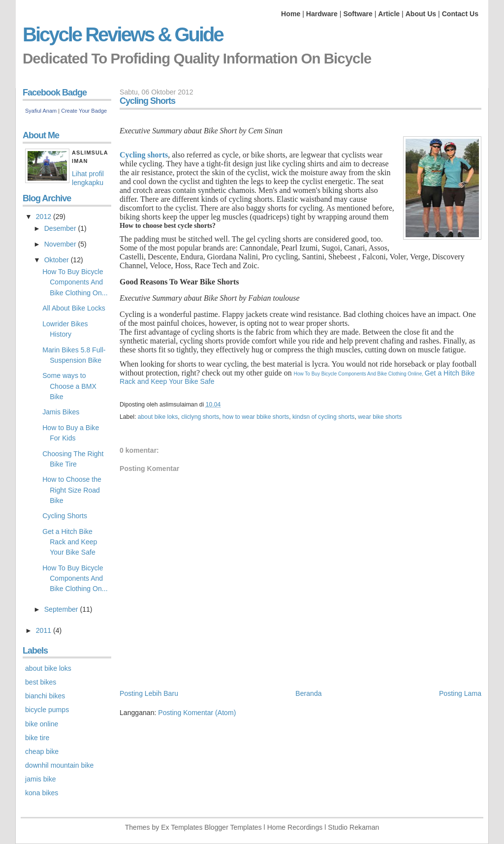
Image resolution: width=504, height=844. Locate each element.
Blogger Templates (233, 827)
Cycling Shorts (65, 516)
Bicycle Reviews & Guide (123, 34)
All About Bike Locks (74, 308)
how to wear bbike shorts (256, 417)
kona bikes (42, 793)
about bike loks (158, 417)
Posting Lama (460, 693)
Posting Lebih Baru (149, 693)
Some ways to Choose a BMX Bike (69, 386)
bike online (42, 724)
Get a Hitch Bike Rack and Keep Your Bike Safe (70, 542)
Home (291, 14)
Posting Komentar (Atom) (197, 713)
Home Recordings (295, 827)
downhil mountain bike (59, 765)
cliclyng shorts (200, 417)
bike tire (37, 738)
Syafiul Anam (41, 111)
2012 (45, 217)
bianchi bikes (45, 696)
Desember (61, 228)
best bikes (41, 682)
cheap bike (42, 751)
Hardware (322, 14)
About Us (421, 14)
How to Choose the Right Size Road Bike (72, 490)
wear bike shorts (380, 417)
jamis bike (41, 779)
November (61, 244)
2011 (45, 630)
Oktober (58, 260)
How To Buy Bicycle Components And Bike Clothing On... (75, 282)
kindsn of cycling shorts (323, 417)
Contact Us (460, 14)
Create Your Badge (84, 111)
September (62, 609)
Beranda (308, 693)
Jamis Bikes (61, 412)
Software (358, 14)
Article (389, 14)
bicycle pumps (47, 710)
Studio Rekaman (353, 827)
